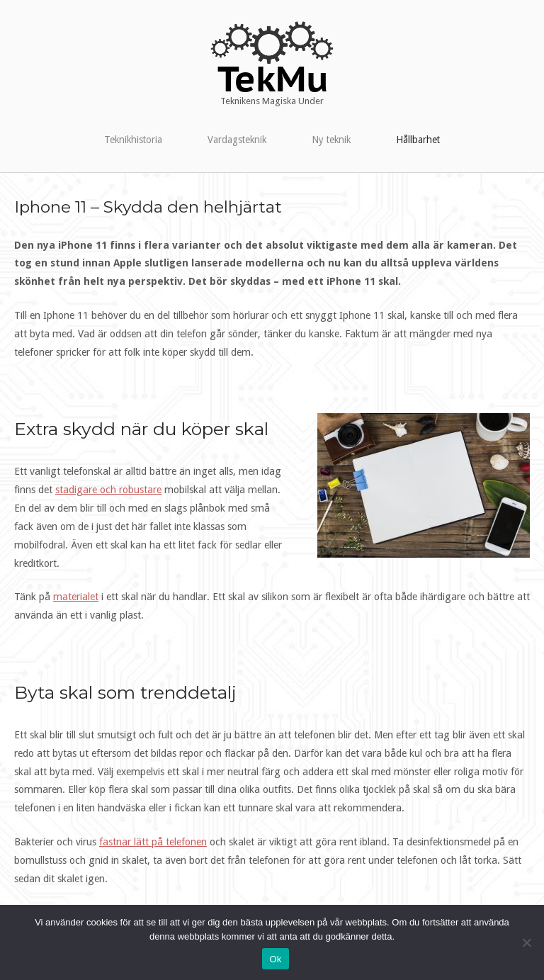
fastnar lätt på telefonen (153, 842)
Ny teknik (331, 140)
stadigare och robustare (108, 490)
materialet (76, 597)
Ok (275, 959)
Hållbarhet (418, 140)
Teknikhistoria (133, 140)
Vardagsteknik (237, 140)
